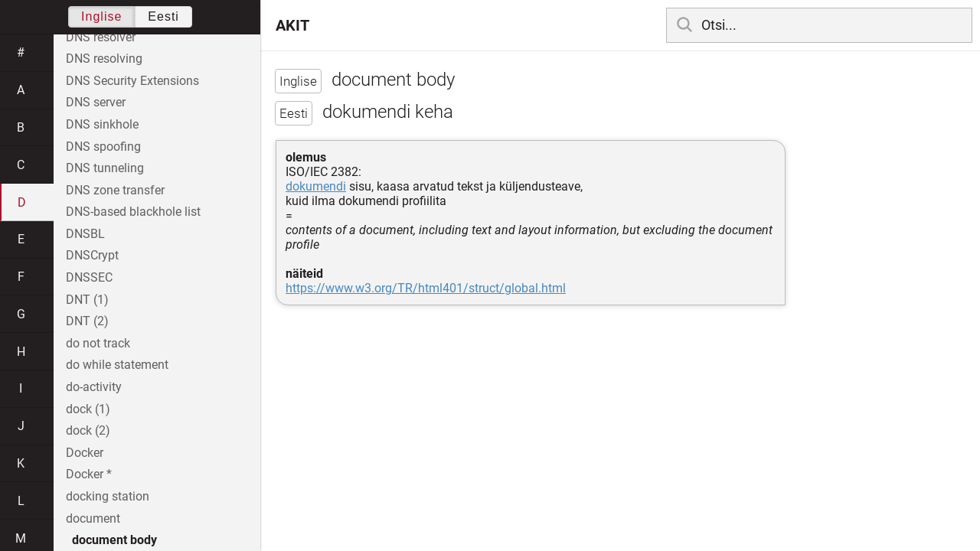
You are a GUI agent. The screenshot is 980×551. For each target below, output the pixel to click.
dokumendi (316, 186)
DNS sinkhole (102, 124)
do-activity (94, 387)
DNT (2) (87, 321)
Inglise (101, 16)
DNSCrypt (92, 255)
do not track (98, 343)
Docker (85, 453)
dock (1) (88, 409)
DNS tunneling (105, 168)
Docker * (89, 474)
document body (114, 540)
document (93, 518)
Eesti (163, 16)
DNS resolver (101, 37)
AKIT (292, 25)
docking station (108, 496)
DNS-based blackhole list (133, 212)
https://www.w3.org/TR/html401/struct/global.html (426, 288)
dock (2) (88, 430)
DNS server (96, 102)
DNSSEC (89, 277)
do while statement (117, 365)
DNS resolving (104, 59)
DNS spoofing (103, 147)
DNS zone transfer (115, 190)
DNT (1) (87, 300)
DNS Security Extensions (132, 81)
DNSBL (85, 234)
